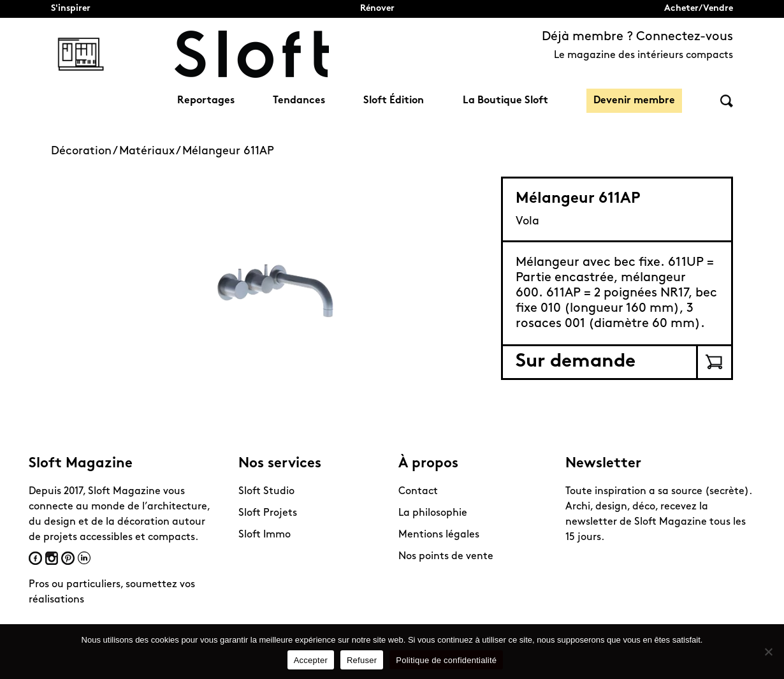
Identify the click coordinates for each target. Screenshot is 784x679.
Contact (418, 492)
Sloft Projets (268, 513)
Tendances (299, 101)
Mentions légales (439, 535)
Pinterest (68, 558)
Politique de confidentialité (446, 660)
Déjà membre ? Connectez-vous (637, 37)
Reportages (206, 101)
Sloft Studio (266, 492)
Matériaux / (151, 151)
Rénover (377, 9)
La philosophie (433, 513)
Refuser (362, 660)
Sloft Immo (265, 535)
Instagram (52, 558)
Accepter (311, 660)
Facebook (35, 558)
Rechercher (727, 101)
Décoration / (85, 151)
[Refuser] (768, 652)
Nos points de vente (446, 557)
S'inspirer (71, 9)
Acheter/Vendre (699, 9)
